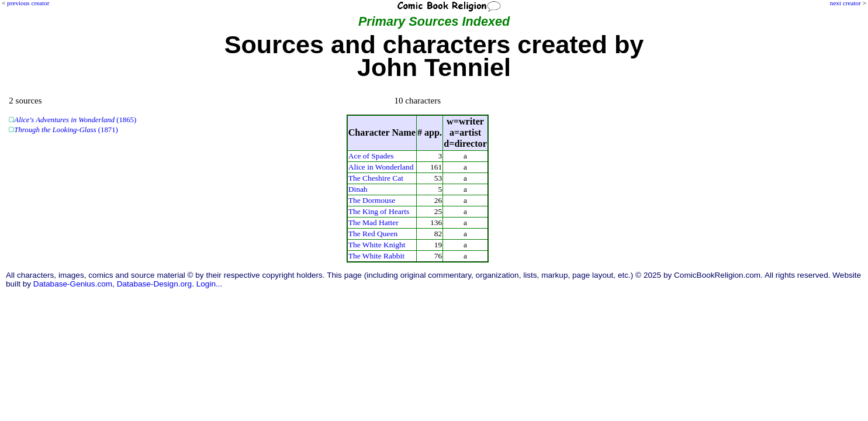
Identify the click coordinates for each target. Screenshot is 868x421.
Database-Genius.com (73, 284)
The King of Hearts (379, 211)
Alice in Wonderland (381, 167)
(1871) (66, 130)
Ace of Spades (371, 156)
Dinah (358, 189)
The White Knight (377, 245)
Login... (210, 284)
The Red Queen (373, 234)
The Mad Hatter (374, 222)
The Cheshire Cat (376, 178)
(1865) (75, 120)
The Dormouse (372, 200)
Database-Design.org (154, 284)
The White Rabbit (376, 256)
